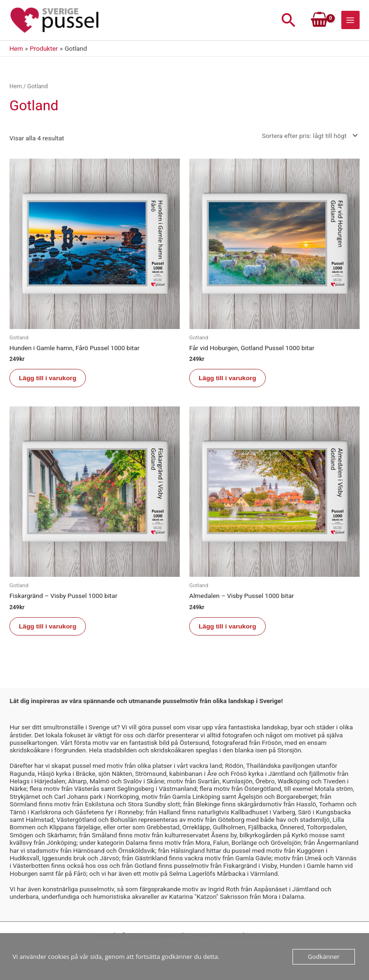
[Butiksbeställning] (308, 137)
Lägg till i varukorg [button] (48, 379)
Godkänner (324, 957)
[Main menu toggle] (350, 21)
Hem (16, 88)
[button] (289, 21)
